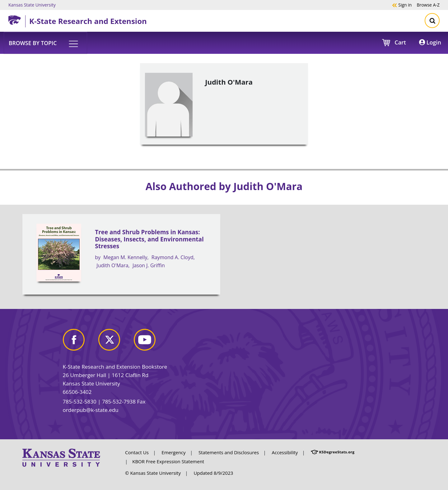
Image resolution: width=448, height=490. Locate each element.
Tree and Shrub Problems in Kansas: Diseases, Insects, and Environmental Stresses (149, 239)
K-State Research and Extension (88, 21)
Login (430, 42)
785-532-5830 (80, 401)
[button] (45, 43)
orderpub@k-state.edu (91, 410)
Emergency (173, 452)
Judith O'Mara (112, 265)
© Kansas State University (153, 473)
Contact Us (137, 452)
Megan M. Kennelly (125, 257)
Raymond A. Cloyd (173, 257)
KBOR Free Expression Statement (168, 461)
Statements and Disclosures (229, 452)
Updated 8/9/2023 (213, 473)
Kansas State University (32, 5)
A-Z (428, 5)
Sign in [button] (402, 5)
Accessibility (285, 452)
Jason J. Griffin (149, 265)
